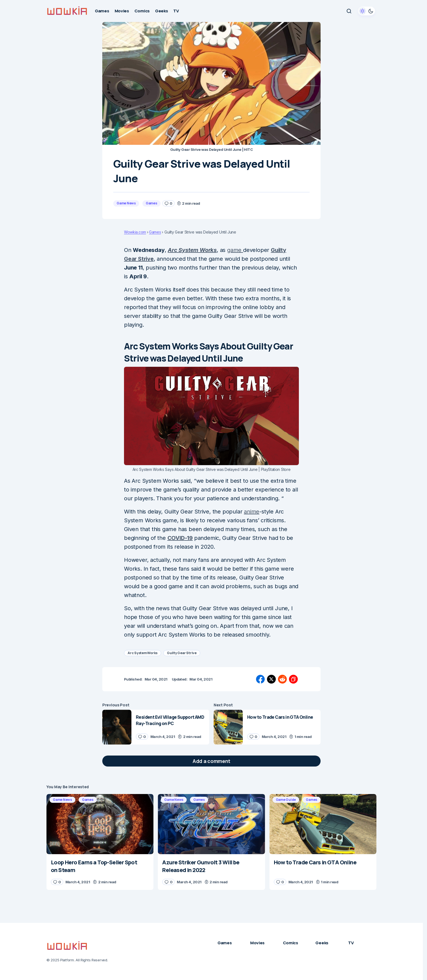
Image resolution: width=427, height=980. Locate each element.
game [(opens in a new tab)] (235, 250)
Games (151, 203)
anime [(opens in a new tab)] (252, 512)
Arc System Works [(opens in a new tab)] (192, 250)
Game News (126, 203)
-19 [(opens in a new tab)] (189, 538)
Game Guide (286, 800)
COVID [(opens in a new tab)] (176, 538)
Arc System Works (143, 653)
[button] (349, 11)
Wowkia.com (135, 232)
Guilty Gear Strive (182, 653)
